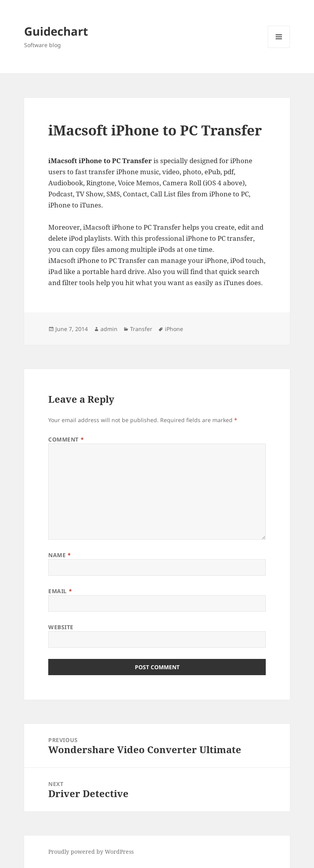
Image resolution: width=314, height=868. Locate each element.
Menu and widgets (279, 48)
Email (60, 591)
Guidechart (56, 31)
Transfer (141, 329)
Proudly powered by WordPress (91, 852)
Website (61, 627)
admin (109, 329)
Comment (66, 439)
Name (60, 555)
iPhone (174, 329)
